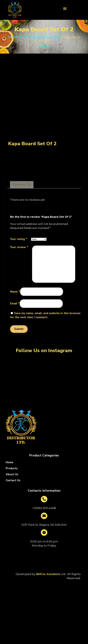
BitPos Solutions (48, 574)
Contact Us (13, 480)
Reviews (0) (22, 184)
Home (13, 37)
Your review (19, 247)
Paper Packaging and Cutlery (40, 37)
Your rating (19, 239)
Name (15, 292)
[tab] (22, 185)
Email (15, 304)
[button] (65, 8)
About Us (12, 474)
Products (12, 468)
